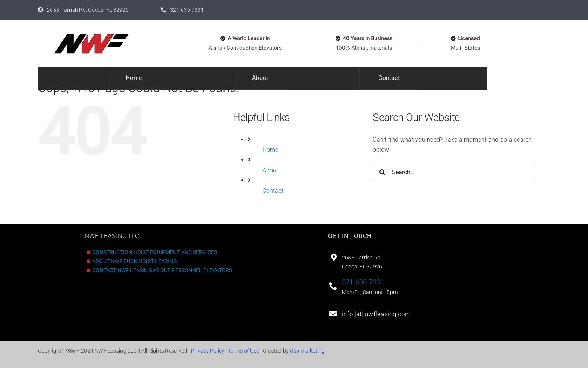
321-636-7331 (363, 282)
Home (271, 150)
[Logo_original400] (91, 36)
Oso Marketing (307, 351)
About (271, 170)
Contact (273, 191)
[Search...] (454, 172)
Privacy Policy (208, 351)
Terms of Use (244, 351)
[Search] (382, 172)
